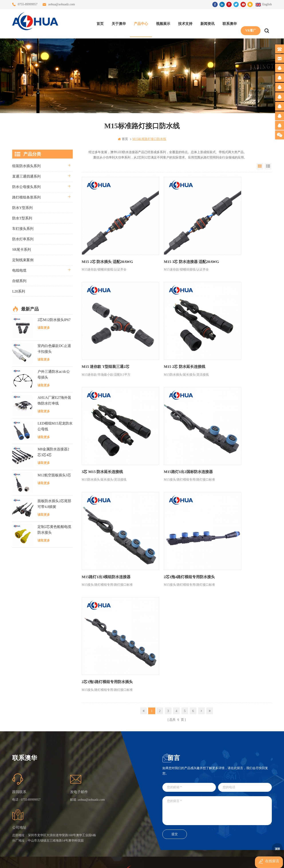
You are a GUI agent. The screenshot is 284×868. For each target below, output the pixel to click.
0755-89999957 (28, 4)
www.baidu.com (152, 861)
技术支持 (183, 22)
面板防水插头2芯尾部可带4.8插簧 (54, 504)
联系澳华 (228, 22)
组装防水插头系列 (26, 166)
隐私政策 (82, 825)
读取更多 (44, 328)
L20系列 (19, 291)
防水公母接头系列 (26, 187)
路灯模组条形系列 (26, 197)
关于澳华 (117, 22)
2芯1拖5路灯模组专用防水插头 (233, 415)
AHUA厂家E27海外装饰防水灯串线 (54, 400)
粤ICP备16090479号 (180, 854)
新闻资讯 (206, 22)
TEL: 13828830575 (210, 821)
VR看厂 (249, 22)
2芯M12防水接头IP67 (54, 320)
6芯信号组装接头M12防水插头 (121, 801)
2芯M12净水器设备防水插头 (121, 825)
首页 (98, 22)
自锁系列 (19, 281)
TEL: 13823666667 (169, 821)
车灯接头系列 (23, 228)
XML (79, 817)
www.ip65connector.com (180, 861)
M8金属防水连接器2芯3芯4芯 (53, 452)
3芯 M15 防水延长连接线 (165, 329)
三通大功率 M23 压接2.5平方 (121, 777)
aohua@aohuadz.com (62, 4)
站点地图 (82, 809)
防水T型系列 (22, 218)
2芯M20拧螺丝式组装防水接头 (121, 817)
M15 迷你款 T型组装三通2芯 (231, 243)
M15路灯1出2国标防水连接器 (232, 329)
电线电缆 (19, 270)
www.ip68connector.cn (213, 861)
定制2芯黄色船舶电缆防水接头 (54, 529)
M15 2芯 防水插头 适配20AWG (106, 243)
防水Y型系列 (22, 207)
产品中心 (139, 22)
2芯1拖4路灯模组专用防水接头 (169, 415)
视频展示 (161, 22)
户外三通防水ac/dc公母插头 (54, 374)
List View (268, 166)
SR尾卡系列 (22, 249)
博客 (79, 801)
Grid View (260, 166)
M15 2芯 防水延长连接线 (101, 329)
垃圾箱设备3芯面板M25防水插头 (121, 809)
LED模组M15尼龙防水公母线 (55, 426)
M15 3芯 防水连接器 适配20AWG (171, 243)
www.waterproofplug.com (122, 861)
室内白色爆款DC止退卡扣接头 (54, 348)
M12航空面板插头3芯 (54, 475)
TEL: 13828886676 (250, 821)
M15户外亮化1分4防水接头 (121, 833)
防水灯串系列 (23, 239)
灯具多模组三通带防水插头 (121, 785)
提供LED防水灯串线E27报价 (121, 793)
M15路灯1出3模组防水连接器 (105, 415)
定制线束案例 (23, 260)
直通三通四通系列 (26, 176)
